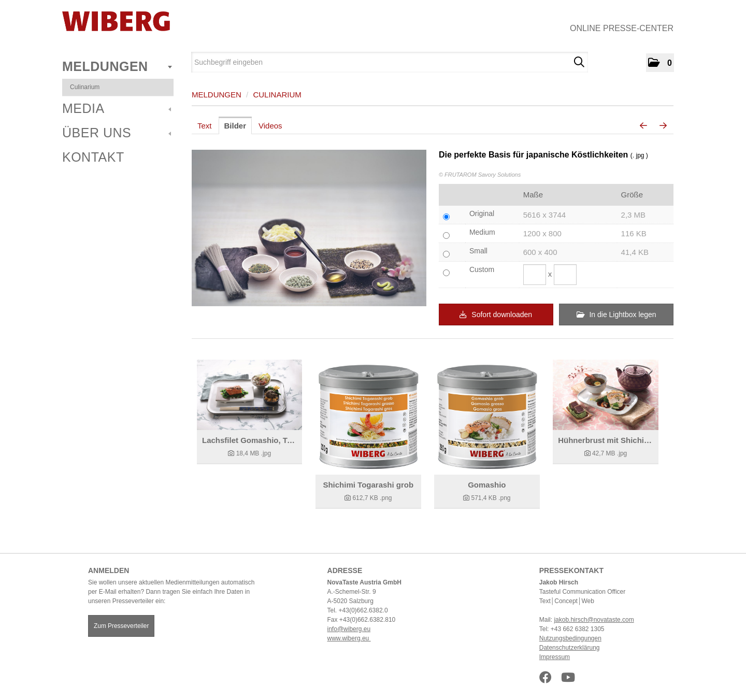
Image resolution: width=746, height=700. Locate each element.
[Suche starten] (579, 62)
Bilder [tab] (235, 126)
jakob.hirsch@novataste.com (594, 620)
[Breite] (535, 275)
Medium (482, 232)
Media (117, 108)
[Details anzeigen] (249, 395)
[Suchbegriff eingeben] (390, 62)
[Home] (116, 21)
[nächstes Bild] (663, 126)
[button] (660, 63)
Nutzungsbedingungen (570, 638)
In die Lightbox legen (616, 315)
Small (478, 251)
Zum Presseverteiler (121, 626)
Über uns (117, 133)
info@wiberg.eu (349, 629)
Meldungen (117, 66)
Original (482, 213)
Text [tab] (205, 126)
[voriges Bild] (643, 126)
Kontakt (93, 157)
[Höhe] (565, 275)
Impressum (555, 657)
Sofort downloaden (496, 315)
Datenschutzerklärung (570, 648)
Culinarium (85, 87)
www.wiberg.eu (349, 638)
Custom (482, 269)
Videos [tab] (270, 126)
